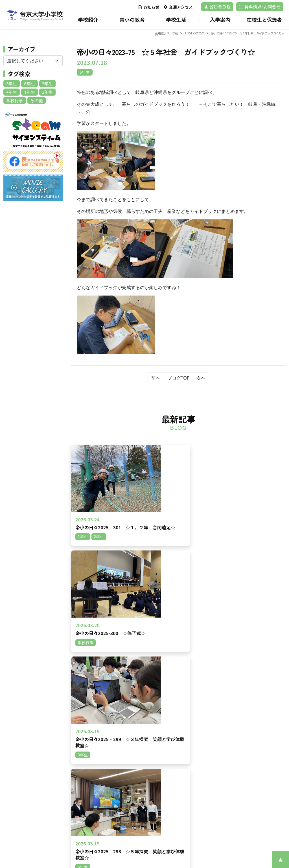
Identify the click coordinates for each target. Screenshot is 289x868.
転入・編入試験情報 (97, 795)
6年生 (29, 83)
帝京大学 (192, 782)
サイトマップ (196, 789)
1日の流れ (246, 712)
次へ (201, 378)
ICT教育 (192, 751)
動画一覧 (87, 738)
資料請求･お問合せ (260, 7)
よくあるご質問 (93, 815)
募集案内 (87, 782)
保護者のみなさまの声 (99, 808)
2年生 (46, 92)
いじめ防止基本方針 (150, 751)
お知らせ (149, 7)
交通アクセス (178, 7)
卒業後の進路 (196, 757)
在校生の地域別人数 (97, 789)
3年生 (46, 83)
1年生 (29, 92)
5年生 (11, 83)
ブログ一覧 (89, 731)
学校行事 (14, 100)
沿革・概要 (142, 725)
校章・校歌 (142, 731)
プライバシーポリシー (33, 775)
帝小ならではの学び (202, 718)
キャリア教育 (196, 731)
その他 (35, 100)
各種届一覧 (142, 782)
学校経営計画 (144, 718)
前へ (156, 378)
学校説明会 (89, 821)
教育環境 (192, 712)
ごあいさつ (142, 712)
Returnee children (97, 802)
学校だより (142, 757)
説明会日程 (217, 7)
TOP (83, 712)
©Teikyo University (137, 845)
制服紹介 (245, 725)
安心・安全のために (150, 744)
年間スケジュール (253, 718)
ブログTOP (179, 378)
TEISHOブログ (145, 789)
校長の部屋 (142, 795)
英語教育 (192, 738)
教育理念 (140, 738)
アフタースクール (253, 731)
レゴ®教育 (194, 744)
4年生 (11, 92)
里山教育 (192, 725)
